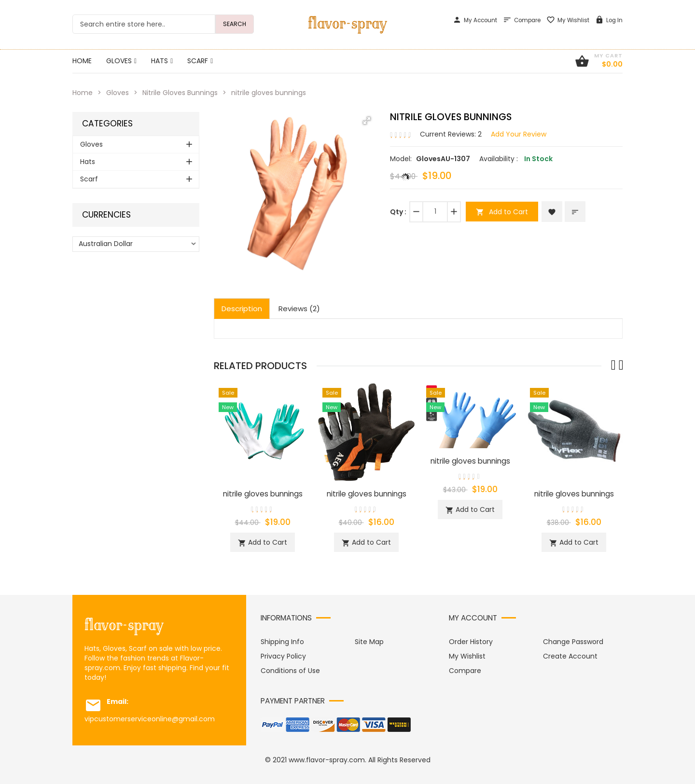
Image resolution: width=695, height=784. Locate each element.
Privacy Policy (283, 656)
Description (242, 309)
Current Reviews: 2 (451, 134)
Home (83, 93)
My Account (475, 20)
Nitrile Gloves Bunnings (180, 93)
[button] (367, 121)
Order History (471, 642)
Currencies (106, 215)
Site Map (369, 642)
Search (235, 24)
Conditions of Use (290, 671)
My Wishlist (568, 20)
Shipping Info (282, 642)
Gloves (118, 93)
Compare (522, 20)
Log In (609, 20)
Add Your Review (519, 134)
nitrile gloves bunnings (263, 494)
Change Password (573, 642)
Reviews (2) (299, 309)
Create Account (570, 656)
